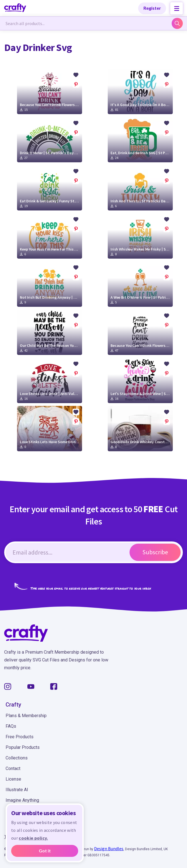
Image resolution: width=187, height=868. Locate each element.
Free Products (20, 737)
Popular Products (23, 747)
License (13, 779)
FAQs (11, 726)
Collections (17, 758)
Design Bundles (109, 849)
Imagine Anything (22, 800)
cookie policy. (33, 838)
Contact (13, 768)
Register (152, 8)
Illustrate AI (17, 790)
